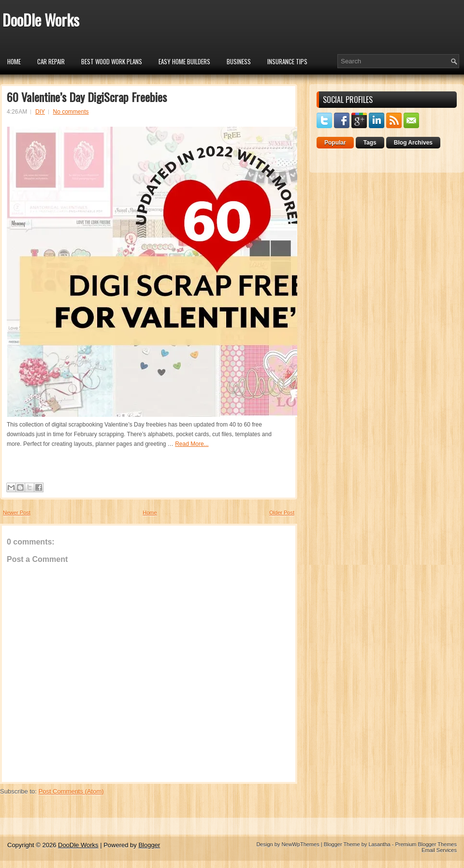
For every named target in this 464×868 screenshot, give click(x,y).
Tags (370, 143)
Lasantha (379, 844)
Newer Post (17, 513)
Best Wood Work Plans (112, 61)
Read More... (192, 444)
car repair (51, 61)
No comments (71, 112)
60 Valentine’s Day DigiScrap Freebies (87, 97)
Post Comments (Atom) (71, 791)
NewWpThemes (300, 844)
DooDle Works (41, 20)
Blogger (149, 845)
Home (14, 61)
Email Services (439, 850)
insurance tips (287, 61)
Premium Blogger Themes (426, 844)
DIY (40, 112)
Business (239, 61)
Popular (335, 143)
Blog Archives (413, 143)
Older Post (282, 513)
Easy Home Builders (184, 61)
